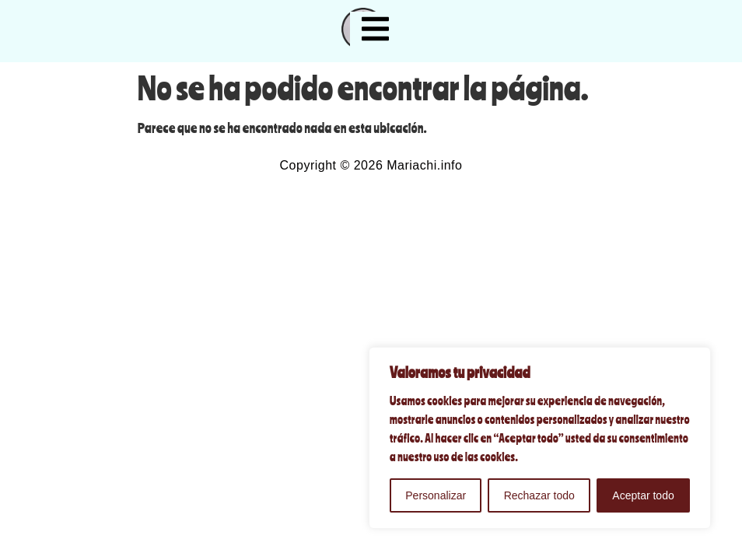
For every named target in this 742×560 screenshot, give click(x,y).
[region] (540, 438)
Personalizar (436, 495)
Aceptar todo (643, 495)
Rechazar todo (539, 495)
